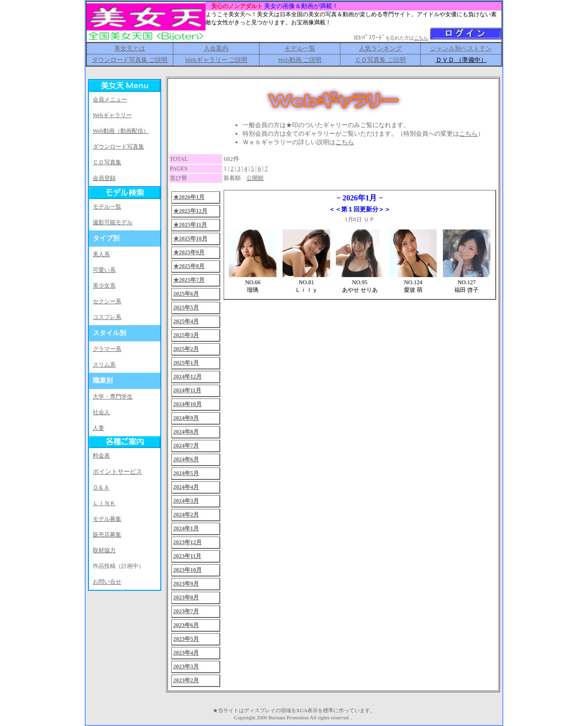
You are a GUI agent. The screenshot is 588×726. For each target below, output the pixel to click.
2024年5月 (186, 473)
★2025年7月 (189, 280)
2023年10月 (187, 570)
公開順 (255, 178)
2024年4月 (186, 487)
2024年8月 (186, 432)
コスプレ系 (107, 317)
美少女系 (104, 286)
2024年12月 (187, 377)
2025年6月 (186, 294)
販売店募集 (107, 535)
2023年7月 (186, 611)
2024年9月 (186, 418)
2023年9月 (186, 584)
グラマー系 (107, 349)
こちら (421, 38)
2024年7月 (186, 446)
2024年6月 (186, 459)
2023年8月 (186, 597)
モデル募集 (107, 519)
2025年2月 (186, 349)
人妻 (98, 428)
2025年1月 (186, 363)
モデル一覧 (300, 48)
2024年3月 (186, 501)
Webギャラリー (112, 115)
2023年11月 (187, 556)
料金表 (101, 456)
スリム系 (104, 365)
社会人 (101, 412)
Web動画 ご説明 (300, 60)
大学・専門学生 (113, 397)
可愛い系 (104, 270)
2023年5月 (186, 639)
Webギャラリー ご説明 (216, 60)
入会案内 (216, 48)
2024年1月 (186, 528)
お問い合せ (107, 582)
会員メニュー (110, 99)
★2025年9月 (189, 252)
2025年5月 (186, 308)
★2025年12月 (190, 211)
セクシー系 (107, 301)
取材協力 (104, 550)
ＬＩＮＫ (104, 503)
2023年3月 (186, 666)
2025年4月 (186, 321)
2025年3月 (186, 335)
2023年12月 (187, 542)
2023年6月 (186, 625)
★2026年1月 (189, 197)
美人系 (101, 254)
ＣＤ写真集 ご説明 (380, 60)
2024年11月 (187, 390)
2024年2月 (186, 515)
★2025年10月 (190, 239)
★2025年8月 (189, 266)
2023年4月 (186, 653)
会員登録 (104, 178)
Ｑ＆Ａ (101, 487)
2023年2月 (186, 680)
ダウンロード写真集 (118, 147)
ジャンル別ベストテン (461, 48)
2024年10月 (187, 404)
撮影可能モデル (113, 222)
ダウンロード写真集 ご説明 (130, 60)
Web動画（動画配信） (121, 131)
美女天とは (130, 48)
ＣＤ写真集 (107, 162)
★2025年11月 (190, 225)
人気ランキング (380, 48)
